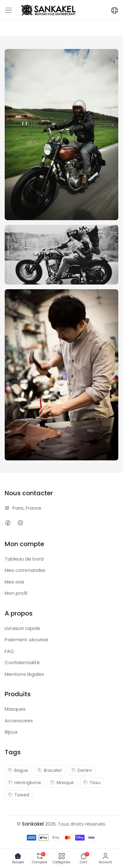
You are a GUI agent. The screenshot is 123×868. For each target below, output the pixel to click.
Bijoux (11, 732)
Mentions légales (24, 674)
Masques (15, 709)
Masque (62, 783)
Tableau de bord (24, 559)
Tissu (92, 783)
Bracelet (50, 770)
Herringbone (25, 783)
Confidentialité (22, 662)
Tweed (19, 795)
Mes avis (15, 582)
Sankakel (33, 824)
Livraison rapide (23, 628)
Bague (18, 770)
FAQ (9, 651)
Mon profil (16, 593)
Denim (82, 770)
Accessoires (19, 721)
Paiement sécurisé (26, 640)
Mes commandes (25, 570)
